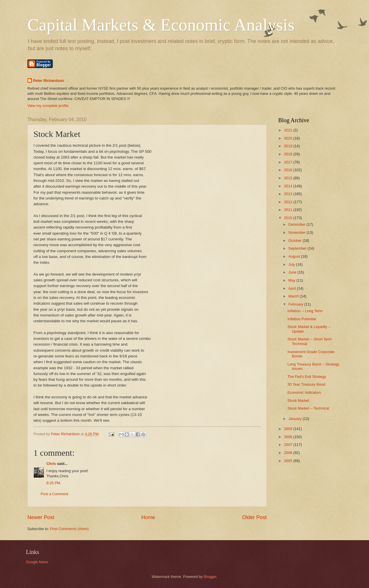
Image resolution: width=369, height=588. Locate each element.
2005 (289, 461)
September (298, 248)
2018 (289, 154)
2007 (289, 445)
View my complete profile (48, 106)
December (297, 224)
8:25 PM (53, 483)
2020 (289, 138)
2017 (289, 162)
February (296, 304)
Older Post (254, 517)
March (294, 296)
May (292, 280)
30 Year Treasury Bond (306, 384)
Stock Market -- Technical (308, 408)
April (292, 288)
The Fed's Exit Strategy (307, 377)
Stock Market (298, 401)
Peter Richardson (49, 81)
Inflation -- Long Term (305, 311)
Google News (37, 562)
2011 (289, 210)
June (293, 272)
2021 (289, 130)
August (295, 256)
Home (148, 517)
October (295, 241)
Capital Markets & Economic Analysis (161, 25)
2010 (289, 218)
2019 (289, 146)
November (297, 232)
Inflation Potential (302, 319)
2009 (289, 429)
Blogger (210, 577)
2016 (289, 170)
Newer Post (41, 517)
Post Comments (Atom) (69, 529)
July (292, 264)
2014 (289, 186)
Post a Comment (54, 494)
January (295, 419)
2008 (289, 437)
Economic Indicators (304, 392)
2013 (289, 194)
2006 (289, 453)
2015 (289, 178)
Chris (51, 464)
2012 (289, 202)
